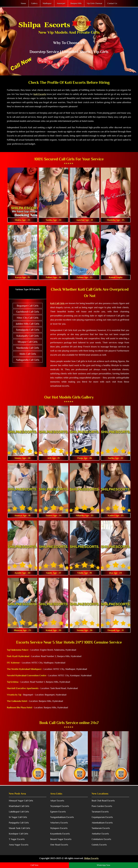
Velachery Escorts (59, 823)
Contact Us (112, 3)
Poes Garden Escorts (102, 806)
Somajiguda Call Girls (28, 330)
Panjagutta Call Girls (19, 823)
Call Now (34, 865)
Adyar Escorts (57, 801)
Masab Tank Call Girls (19, 828)
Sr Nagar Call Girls (18, 817)
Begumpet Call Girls (28, 306)
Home (23, 3)
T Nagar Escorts (17, 839)
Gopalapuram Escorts (102, 817)
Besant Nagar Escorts (61, 839)
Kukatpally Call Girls (28, 336)
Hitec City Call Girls (28, 318)
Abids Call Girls (28, 354)
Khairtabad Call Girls (19, 806)
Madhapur (47, 3)
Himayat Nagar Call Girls (21, 801)
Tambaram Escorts (101, 828)
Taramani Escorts (100, 812)
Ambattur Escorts (100, 834)
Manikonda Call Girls (28, 348)
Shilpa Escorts (91, 858)
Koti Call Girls (57, 303)
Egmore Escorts (58, 812)
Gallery (34, 3)
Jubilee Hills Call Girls (28, 324)
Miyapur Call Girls (28, 342)
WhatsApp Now (104, 865)
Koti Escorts (40, 94)
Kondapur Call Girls (18, 834)
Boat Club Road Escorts (103, 801)
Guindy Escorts (99, 845)
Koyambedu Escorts (60, 834)
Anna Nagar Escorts (19, 845)
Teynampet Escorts (60, 806)
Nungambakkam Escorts (62, 817)
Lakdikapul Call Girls (19, 812)
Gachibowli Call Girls (28, 312)
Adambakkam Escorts (102, 823)
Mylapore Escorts (59, 828)
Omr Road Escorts (59, 845)
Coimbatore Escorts (101, 839)
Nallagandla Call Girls (28, 360)
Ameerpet (61, 3)
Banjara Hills (76, 3)
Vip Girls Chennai (95, 3)
